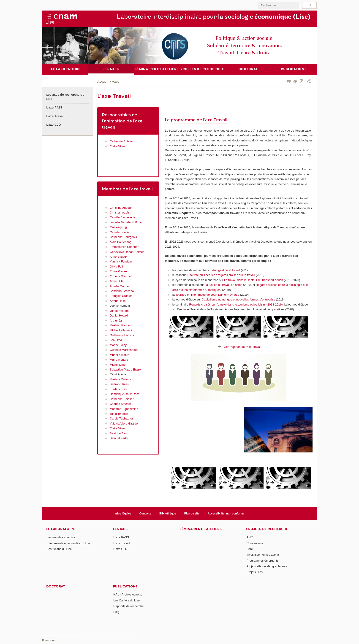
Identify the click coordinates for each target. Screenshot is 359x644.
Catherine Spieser (122, 141)
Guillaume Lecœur (122, 335)
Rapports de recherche (128, 606)
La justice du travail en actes (223, 285)
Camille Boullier (120, 232)
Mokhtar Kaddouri (121, 325)
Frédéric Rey (118, 389)
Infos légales (123, 513)
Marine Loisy (118, 345)
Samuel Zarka (119, 438)
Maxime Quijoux (120, 379)
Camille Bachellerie (122, 217)
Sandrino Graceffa (122, 291)
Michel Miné (118, 364)
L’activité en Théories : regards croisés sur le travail (221, 275)
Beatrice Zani (119, 433)
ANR (250, 537)
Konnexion (49, 640)
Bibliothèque (168, 513)
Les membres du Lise (61, 537)
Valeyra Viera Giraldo (124, 423)
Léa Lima (116, 340)
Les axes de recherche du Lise (65, 97)
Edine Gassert (119, 271)
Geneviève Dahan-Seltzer (127, 252)
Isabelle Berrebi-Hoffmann (127, 222)
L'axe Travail (55, 116)
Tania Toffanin (119, 414)
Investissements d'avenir (263, 555)
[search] (278, 5)
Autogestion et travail (226, 270)
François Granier (121, 296)
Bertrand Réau (119, 384)
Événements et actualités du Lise (69, 543)
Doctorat (56, 586)
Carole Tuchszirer (121, 418)
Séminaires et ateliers (201, 529)
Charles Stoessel (121, 404)
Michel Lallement (121, 330)
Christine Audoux (121, 207)
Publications (125, 586)
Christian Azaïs (120, 212)
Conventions (255, 543)
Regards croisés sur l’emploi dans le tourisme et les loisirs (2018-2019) (236, 304)
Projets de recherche (267, 529)
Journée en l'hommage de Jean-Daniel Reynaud (208, 295)
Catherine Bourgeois (123, 237)
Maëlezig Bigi (118, 227)
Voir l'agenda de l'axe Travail (242, 347)
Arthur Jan (117, 320)
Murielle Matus (119, 355)
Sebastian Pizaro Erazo (125, 369)
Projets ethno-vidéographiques (267, 566)
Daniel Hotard (119, 315)
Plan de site (192, 513)
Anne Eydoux (118, 257)
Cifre (250, 549)
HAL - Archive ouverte (128, 594)
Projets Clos (255, 572)
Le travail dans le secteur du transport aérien (254, 280)
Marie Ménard (119, 360)
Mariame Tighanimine (124, 409)
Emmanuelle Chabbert (124, 247)
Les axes (121, 529)
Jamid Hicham (119, 310)
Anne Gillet (117, 281)
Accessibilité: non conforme (226, 513)
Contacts (145, 513)
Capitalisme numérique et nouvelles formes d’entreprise (239, 299)
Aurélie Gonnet (120, 286)
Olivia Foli (116, 266)
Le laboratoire (61, 529)
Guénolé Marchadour (124, 350)
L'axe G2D (54, 125)
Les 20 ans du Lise (59, 549)
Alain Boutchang (121, 242)
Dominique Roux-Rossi (125, 394)
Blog (116, 612)
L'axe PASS (54, 107)
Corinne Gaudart (121, 276)
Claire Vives (118, 146)
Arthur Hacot (118, 301)
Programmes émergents (262, 560)
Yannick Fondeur (121, 261)
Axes (116, 81)
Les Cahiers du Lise (126, 600)
